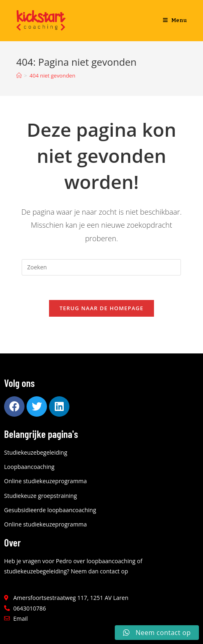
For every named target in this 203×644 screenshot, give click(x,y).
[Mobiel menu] (175, 20)
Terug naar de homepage (102, 308)
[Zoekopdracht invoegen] (101, 267)
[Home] (19, 76)
